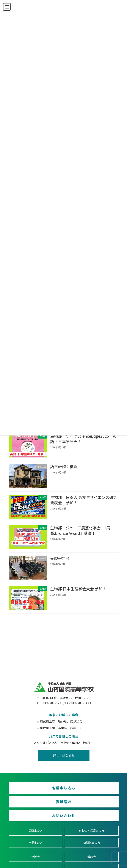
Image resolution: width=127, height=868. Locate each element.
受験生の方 (35, 830)
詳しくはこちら (64, 755)
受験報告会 (60, 558)
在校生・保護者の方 (92, 830)
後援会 (35, 857)
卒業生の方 (35, 843)
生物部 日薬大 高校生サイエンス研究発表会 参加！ (83, 500)
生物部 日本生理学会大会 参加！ (78, 589)
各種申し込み (64, 788)
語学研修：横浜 (64, 466)
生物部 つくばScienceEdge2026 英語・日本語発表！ (83, 439)
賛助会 (92, 857)
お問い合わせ (64, 815)
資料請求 (64, 802)
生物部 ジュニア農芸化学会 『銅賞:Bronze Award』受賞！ (80, 530)
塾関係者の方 (92, 843)
